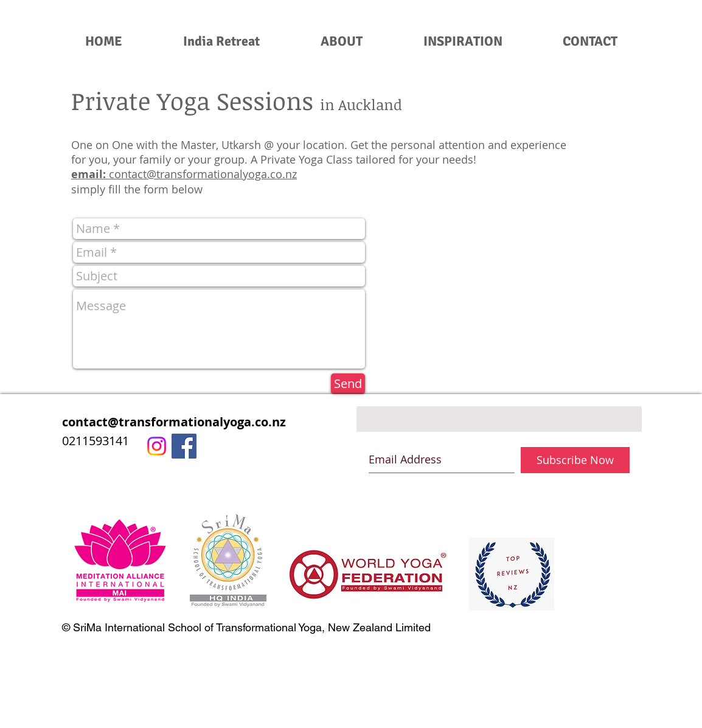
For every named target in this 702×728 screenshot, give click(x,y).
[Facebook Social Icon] (184, 446)
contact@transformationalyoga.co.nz (203, 174)
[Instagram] (157, 446)
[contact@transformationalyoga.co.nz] (199, 422)
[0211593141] (199, 441)
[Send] (348, 384)
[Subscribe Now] (575, 460)
